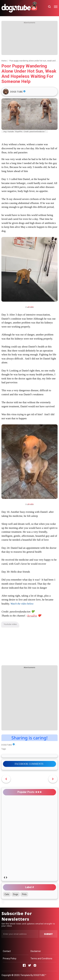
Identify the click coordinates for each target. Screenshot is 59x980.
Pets (24, 894)
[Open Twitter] (30, 965)
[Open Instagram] (35, 965)
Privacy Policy (10, 958)
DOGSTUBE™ (40, 975)
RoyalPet (31, 307)
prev (4, 878)
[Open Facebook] (24, 965)
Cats (7, 894)
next (7, 878)
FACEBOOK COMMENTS (29, 764)
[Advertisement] (30, 39)
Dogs (16, 894)
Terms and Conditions (41, 958)
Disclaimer (36, 951)
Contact (7, 951)
